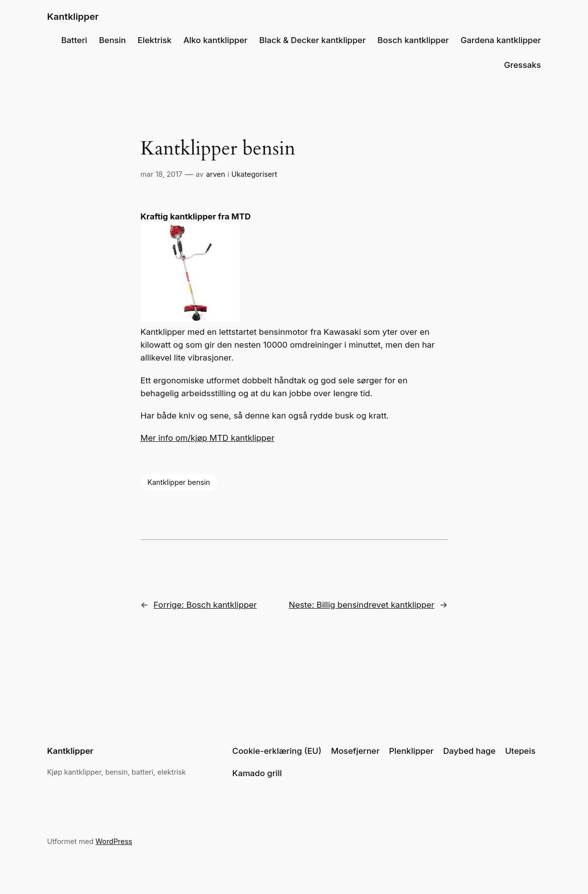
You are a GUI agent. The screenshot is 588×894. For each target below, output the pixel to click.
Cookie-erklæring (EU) (277, 751)
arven (215, 174)
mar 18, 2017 (162, 174)
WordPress (114, 841)
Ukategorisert (254, 174)
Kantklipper (73, 17)
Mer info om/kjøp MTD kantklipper (208, 438)
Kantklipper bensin (179, 482)
